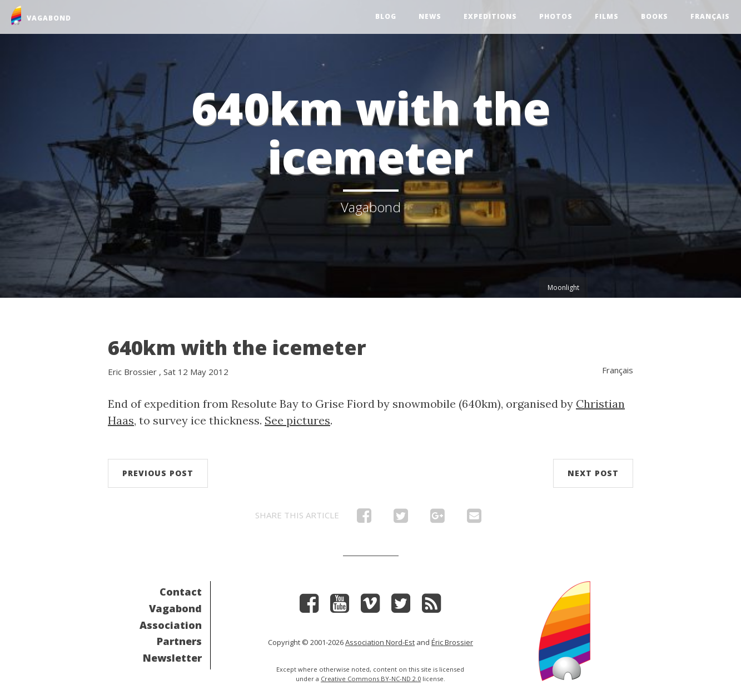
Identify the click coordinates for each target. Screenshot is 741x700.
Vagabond (175, 608)
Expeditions (490, 16)
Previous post (158, 473)
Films (607, 16)
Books (655, 16)
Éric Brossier (452, 642)
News (430, 16)
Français (710, 16)
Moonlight (563, 287)
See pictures (297, 420)
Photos (556, 16)
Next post (593, 473)
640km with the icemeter (237, 347)
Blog (386, 16)
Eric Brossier (132, 372)
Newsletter (172, 658)
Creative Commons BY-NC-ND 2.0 (371, 679)
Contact (181, 592)
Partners (179, 641)
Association (171, 625)
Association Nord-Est (380, 642)
